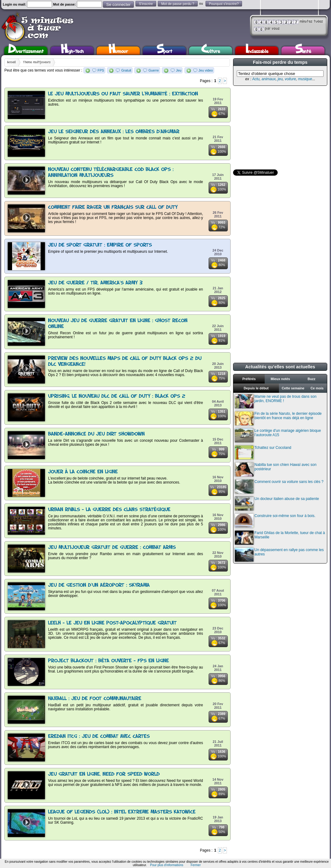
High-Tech (72, 51)
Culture (211, 51)
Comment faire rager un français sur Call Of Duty (113, 207)
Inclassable (257, 51)
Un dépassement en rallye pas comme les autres (279, 555)
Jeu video (206, 70)
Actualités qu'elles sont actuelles (280, 367)
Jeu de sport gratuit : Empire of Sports (100, 245)
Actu (256, 79)
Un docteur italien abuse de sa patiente (277, 504)
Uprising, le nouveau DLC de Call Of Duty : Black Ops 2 (117, 396)
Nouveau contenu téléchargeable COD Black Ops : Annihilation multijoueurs (111, 173)
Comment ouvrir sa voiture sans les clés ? (279, 487)
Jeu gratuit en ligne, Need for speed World (104, 774)
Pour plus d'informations (167, 865)
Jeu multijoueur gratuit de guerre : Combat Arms (112, 548)
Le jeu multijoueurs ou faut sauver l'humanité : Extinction (123, 94)
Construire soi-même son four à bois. (275, 521)
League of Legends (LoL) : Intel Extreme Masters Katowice (122, 812)
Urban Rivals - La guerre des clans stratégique (109, 510)
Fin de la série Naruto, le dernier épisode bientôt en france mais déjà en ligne (278, 418)
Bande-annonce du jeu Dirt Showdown (96, 434)
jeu (280, 79)
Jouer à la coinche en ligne (83, 472)
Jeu (179, 70)
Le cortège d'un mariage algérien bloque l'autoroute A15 (278, 435)
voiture (290, 79)
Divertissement (26, 51)
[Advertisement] (280, 128)
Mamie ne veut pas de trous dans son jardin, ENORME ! (276, 401)
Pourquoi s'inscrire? (224, 4)
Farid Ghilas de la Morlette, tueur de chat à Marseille (280, 538)
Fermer (196, 865)
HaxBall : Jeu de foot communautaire (95, 699)
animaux (269, 79)
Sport (164, 51)
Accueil (11, 62)
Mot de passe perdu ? (178, 4)
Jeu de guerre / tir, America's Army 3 (95, 283)
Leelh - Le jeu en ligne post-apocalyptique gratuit (112, 623)
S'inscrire (146, 4)
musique (305, 79)
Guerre (154, 70)
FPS (101, 70)
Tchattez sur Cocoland (263, 452)
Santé (303, 51)
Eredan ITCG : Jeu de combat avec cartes (99, 736)
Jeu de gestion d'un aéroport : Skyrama (99, 585)
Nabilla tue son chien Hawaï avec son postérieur (276, 469)
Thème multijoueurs (37, 62)
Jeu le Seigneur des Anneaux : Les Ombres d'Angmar (114, 132)
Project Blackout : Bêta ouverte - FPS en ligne (108, 661)
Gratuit (126, 70)
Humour (118, 51)
